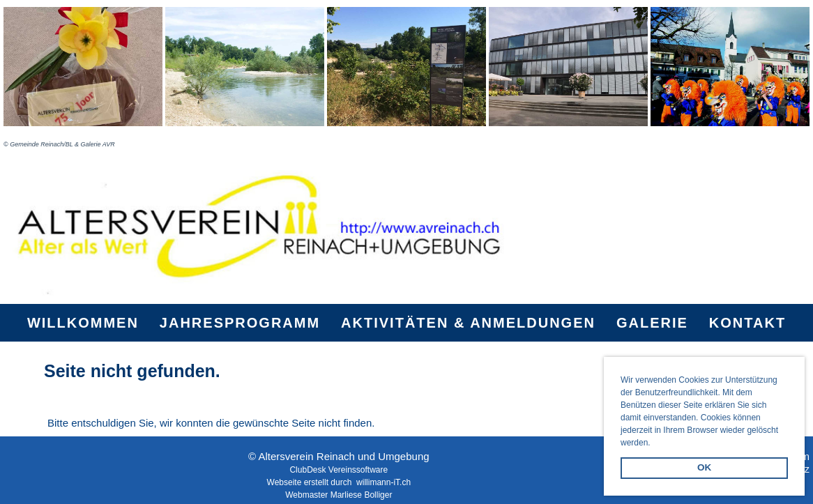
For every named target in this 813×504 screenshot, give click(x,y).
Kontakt (747, 323)
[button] (654, 444)
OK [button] (704, 467)
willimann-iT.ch (383, 482)
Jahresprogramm (240, 323)
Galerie (652, 323)
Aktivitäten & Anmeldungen (468, 323)
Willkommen (83, 323)
